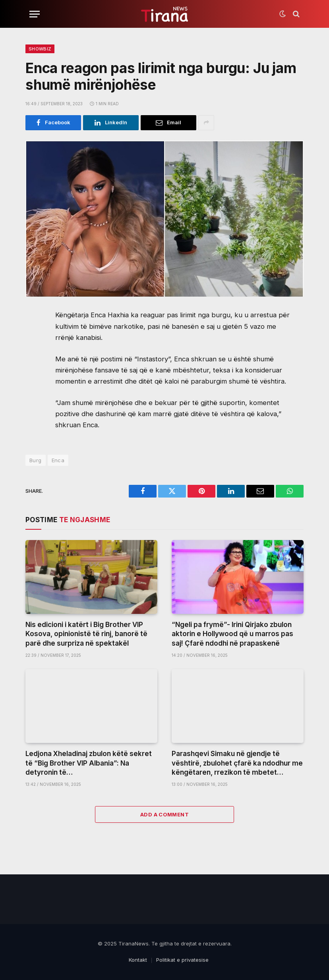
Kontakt (138, 960)
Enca (58, 460)
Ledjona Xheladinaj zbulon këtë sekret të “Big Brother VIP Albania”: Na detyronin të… (89, 763)
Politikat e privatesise (182, 960)
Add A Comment (164, 814)
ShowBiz (40, 49)
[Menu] (35, 14)
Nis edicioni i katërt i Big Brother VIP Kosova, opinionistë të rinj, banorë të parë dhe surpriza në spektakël (86, 634)
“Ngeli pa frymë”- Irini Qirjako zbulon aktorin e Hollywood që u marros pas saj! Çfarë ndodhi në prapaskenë (232, 634)
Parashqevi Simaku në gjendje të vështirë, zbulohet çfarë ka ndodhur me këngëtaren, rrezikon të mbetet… (237, 763)
